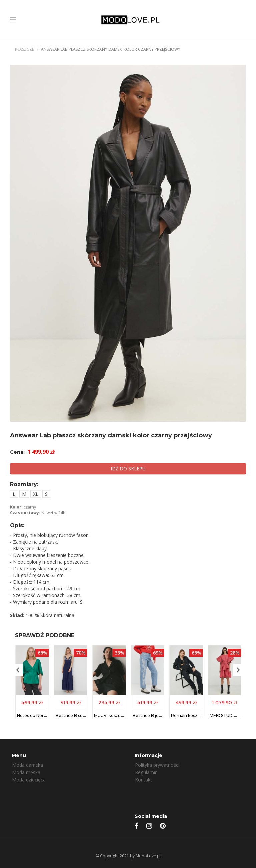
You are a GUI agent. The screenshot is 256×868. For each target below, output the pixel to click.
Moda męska (26, 772)
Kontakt (143, 780)
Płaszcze (24, 49)
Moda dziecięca (29, 780)
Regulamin (146, 772)
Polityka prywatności (157, 765)
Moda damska (27, 765)
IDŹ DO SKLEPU (128, 469)
